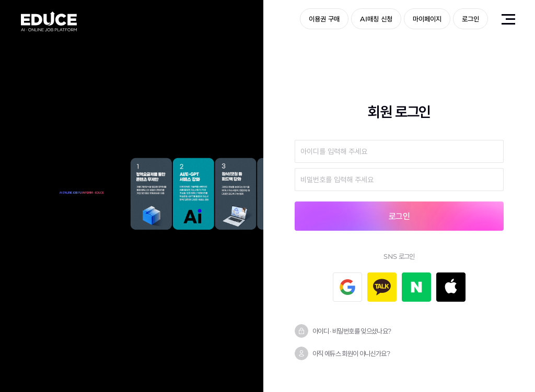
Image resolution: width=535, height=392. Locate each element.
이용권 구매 (324, 19)
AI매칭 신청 (376, 19)
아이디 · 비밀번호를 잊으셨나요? (352, 331)
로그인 (470, 19)
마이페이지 (427, 19)
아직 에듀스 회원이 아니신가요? (351, 353)
